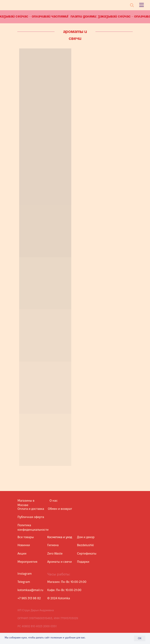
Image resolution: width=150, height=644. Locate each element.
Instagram (25, 574)
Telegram (24, 582)
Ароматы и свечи (60, 562)
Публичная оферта (31, 517)
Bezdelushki (85, 545)
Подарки (83, 562)
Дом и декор (86, 537)
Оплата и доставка (31, 509)
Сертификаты (87, 554)
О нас (54, 501)
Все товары (26, 537)
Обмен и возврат (60, 509)
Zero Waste (55, 554)
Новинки (24, 545)
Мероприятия (27, 562)
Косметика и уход (60, 537)
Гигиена (53, 545)
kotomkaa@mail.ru (30, 590)
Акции (22, 554)
